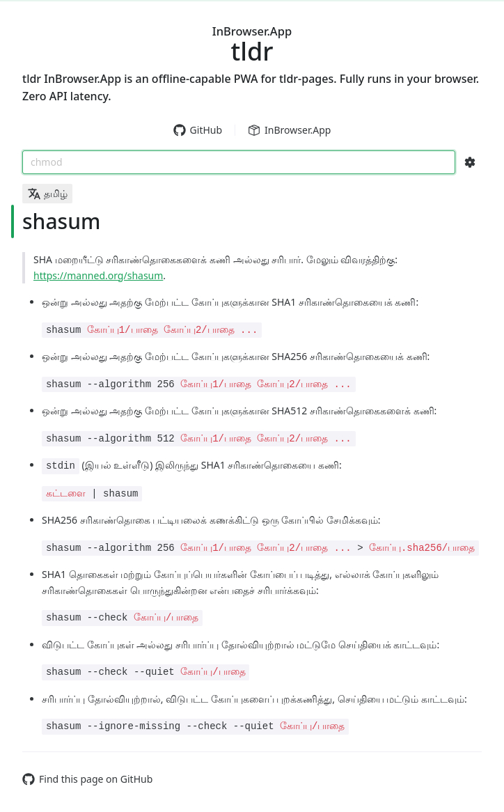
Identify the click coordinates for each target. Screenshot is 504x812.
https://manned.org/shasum (98, 275)
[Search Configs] (470, 162)
